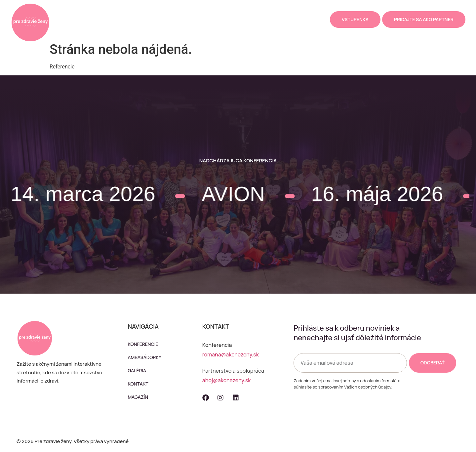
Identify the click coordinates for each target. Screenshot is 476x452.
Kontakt (236, 19)
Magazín (267, 19)
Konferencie (128, 19)
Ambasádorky (170, 19)
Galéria (206, 19)
